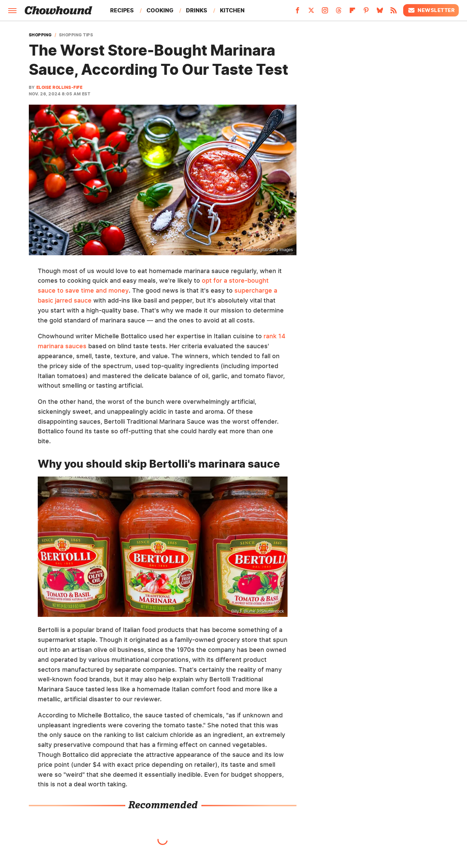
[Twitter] (311, 12)
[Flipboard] (352, 12)
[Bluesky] (380, 12)
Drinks (197, 10)
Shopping (40, 35)
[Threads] (339, 12)
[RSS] (394, 12)
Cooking (160, 10)
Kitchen (232, 10)
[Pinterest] (366, 12)
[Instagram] (325, 12)
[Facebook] (297, 12)
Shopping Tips (76, 35)
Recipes (122, 10)
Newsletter (431, 10)
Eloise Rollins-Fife (60, 87)
